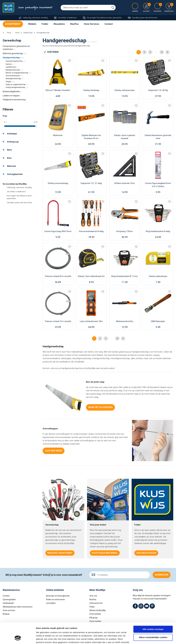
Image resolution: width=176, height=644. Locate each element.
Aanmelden (162, 575)
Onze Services (92, 24)
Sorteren (53, 52)
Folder (45, 24)
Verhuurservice (96, 603)
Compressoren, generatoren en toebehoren (16, 48)
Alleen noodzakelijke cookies (153, 619)
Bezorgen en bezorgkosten (58, 596)
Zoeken (113, 8)
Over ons (93, 596)
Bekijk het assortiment (60, 553)
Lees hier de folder (146, 553)
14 (162, 52)
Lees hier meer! (54, 451)
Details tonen (43, 639)
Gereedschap (12, 40)
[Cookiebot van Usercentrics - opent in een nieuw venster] (18, 639)
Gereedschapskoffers (16, 61)
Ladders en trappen (11, 96)
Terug (9, 33)
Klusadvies (59, 24)
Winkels (32, 24)
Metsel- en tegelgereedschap (18, 73)
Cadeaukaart (8, 603)
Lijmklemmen (12, 67)
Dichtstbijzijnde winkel (105, 553)
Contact (109, 24)
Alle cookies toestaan (153, 611)
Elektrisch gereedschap (15, 53)
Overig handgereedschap (17, 87)
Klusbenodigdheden (13, 91)
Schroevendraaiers (15, 76)
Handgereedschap (13, 58)
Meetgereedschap (14, 70)
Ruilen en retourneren (55, 599)
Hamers (10, 64)
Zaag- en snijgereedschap (17, 84)
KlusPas (74, 24)
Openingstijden (9, 599)
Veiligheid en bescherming (14, 100)
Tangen (10, 82)
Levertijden (51, 603)
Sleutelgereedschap (15, 79)
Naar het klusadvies (100, 407)
